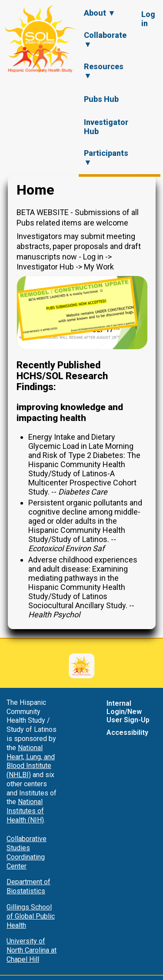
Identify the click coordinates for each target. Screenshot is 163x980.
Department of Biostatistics (28, 886)
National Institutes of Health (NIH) (25, 811)
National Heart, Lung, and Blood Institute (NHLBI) (31, 761)
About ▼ (100, 13)
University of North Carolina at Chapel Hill (32, 950)
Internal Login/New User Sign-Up (128, 712)
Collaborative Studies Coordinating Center (27, 852)
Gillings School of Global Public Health (31, 916)
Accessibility (127, 732)
